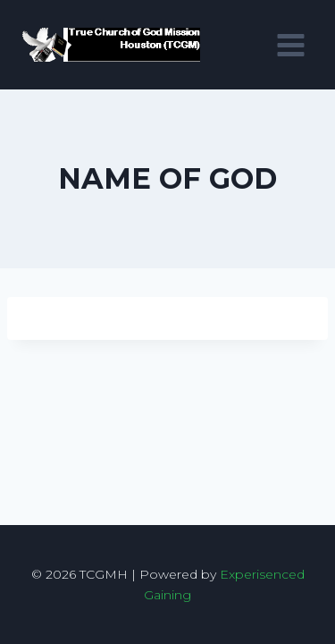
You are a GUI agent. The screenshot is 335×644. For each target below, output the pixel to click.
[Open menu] (290, 45)
